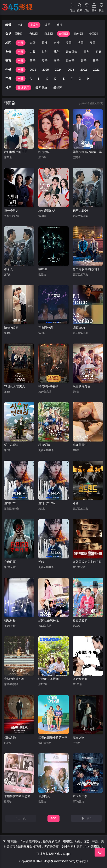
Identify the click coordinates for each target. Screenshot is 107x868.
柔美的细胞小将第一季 (53, 738)
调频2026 (79, 328)
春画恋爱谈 (80, 620)
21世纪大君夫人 (15, 386)
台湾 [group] (57, 43)
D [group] (55, 79)
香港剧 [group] (19, 34)
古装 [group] (33, 52)
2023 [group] (71, 70)
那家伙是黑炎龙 (49, 620)
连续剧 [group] (34, 25)
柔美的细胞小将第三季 (87, 152)
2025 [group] (46, 70)
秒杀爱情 (44, 445)
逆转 (41, 562)
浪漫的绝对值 (81, 386)
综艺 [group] (47, 25)
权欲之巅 (10, 738)
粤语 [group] (57, 61)
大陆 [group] (33, 43)
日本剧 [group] (49, 34)
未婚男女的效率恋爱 (17, 796)
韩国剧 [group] (63, 34)
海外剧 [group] (78, 34)
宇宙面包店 (46, 328)
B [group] (39, 79)
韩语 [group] (84, 61)
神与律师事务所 (49, 386)
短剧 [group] (45, 52)
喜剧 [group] (86, 52)
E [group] (64, 79)
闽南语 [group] (70, 61)
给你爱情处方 (47, 211)
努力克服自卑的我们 (86, 269)
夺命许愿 (10, 562)
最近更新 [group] (23, 88)
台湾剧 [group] (34, 34)
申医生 (43, 269)
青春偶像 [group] (72, 52)
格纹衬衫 (10, 620)
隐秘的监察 (11, 328)
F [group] (72, 79)
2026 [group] (33, 70)
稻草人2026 (80, 211)
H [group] (88, 79)
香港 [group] (45, 43)
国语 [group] (33, 61)
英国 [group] (93, 43)
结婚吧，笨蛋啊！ (50, 679)
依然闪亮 (44, 796)
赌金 (76, 503)
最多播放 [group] (41, 88)
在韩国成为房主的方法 (87, 562)
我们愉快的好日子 (16, 152)
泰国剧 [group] (93, 34)
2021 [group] (96, 70)
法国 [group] (81, 43)
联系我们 (82, 861)
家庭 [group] (98, 52)
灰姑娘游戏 (80, 679)
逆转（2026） (47, 503)
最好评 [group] (58, 88)
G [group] (80, 79)
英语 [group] (45, 61)
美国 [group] (69, 43)
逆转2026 (10, 503)
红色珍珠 (44, 152)
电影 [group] (21, 25)
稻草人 (9, 269)
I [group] (96, 79)
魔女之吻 (79, 738)
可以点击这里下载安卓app (53, 854)
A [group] (31, 79)
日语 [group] (96, 61)
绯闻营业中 (80, 445)
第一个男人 (11, 211)
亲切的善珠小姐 (14, 679)
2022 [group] (84, 70)
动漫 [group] (60, 25)
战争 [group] (57, 52)
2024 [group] (58, 70)
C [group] (47, 79)
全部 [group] (21, 43)
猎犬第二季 (80, 796)
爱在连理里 (11, 445)
